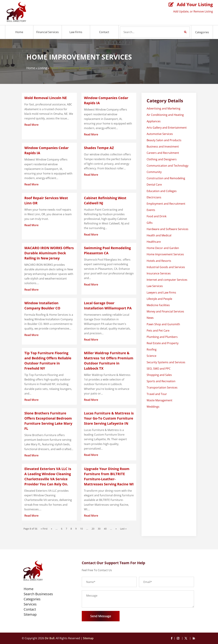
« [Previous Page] (52, 529)
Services (30, 605)
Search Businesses (38, 595)
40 (105, 529)
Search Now (180, 32)
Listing (42, 68)
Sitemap (30, 615)
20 (93, 529)
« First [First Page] (44, 529)
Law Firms (76, 32)
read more (31, 125)
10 (81, 529)
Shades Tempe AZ (99, 148)
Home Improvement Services (71, 68)
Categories (202, 32)
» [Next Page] (116, 529)
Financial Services (48, 32)
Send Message (101, 616)
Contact (104, 32)
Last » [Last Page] (123, 529)
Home (19, 32)
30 (99, 529)
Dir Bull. (50, 638)
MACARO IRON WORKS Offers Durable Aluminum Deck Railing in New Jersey (49, 253)
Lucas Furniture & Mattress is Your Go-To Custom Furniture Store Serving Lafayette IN (109, 418)
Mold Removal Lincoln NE (46, 98)
